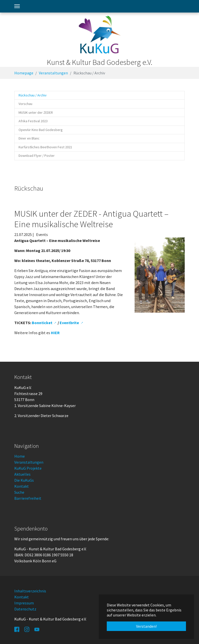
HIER (55, 333)
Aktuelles (22, 474)
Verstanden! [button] (146, 626)
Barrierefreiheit (28, 498)
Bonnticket (42, 323)
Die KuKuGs (24, 480)
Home (20, 456)
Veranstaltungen (29, 462)
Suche (19, 492)
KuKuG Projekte (28, 468)
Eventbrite (69, 323)
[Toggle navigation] (17, 6)
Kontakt (22, 486)
